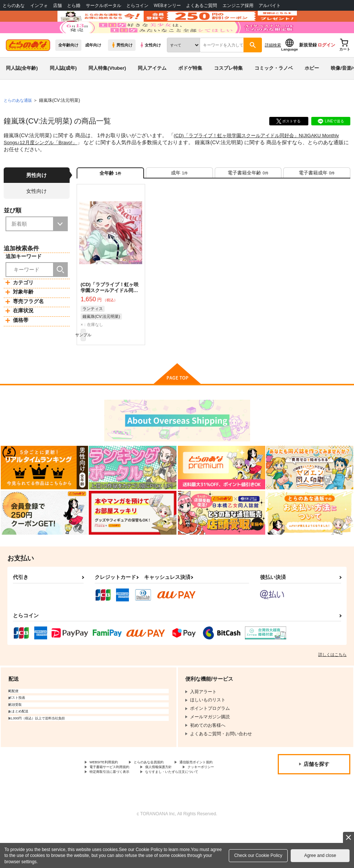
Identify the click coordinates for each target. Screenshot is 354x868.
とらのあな (14, 5)
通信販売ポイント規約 (112, 799)
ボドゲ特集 (190, 90)
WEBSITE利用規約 (108, 793)
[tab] (179, 197)
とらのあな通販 (19, 122)
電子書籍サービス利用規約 (176, 799)
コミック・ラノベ (274, 90)
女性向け (150, 67)
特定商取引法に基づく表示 (116, 812)
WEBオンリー (167, 5)
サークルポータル (104, 5)
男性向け (122, 67)
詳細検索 (273, 67)
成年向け (93, 67)
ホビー (312, 90)
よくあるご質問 (201, 5)
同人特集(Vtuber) (107, 90)
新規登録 (308, 67)
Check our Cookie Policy (258, 855)
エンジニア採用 (238, 5)
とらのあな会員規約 (163, 793)
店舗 (57, 5)
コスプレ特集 (228, 90)
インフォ (39, 5)
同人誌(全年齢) (22, 90)
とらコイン (137, 5)
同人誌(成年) (63, 90)
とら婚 (74, 5)
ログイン (326, 67)
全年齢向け (68, 67)
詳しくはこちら (332, 685)
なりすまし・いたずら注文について (194, 812)
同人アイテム (152, 90)
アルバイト (270, 5)
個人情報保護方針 (107, 806)
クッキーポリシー (158, 806)
